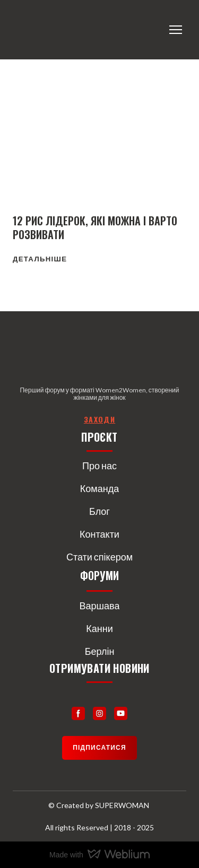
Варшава (100, 606)
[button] (40, 259)
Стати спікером (99, 557)
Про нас (99, 466)
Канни (99, 628)
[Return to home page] (56, 30)
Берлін (100, 651)
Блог (99, 511)
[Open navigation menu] (176, 30)
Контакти (99, 534)
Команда (99, 488)
